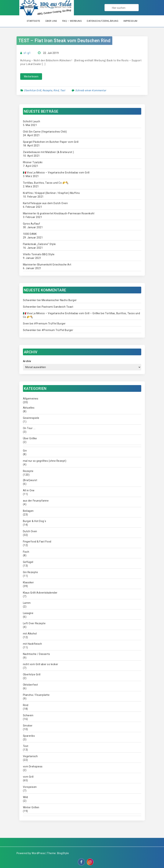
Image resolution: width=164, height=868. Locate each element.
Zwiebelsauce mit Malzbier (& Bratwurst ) (49, 152)
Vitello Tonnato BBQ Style (39, 254)
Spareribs (29, 736)
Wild (25, 797)
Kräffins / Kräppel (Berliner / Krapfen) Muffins (51, 193)
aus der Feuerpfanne (36, 501)
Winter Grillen (31, 807)
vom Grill (28, 777)
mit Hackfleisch (32, 644)
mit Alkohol (30, 634)
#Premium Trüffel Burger (50, 324)
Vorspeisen (30, 787)
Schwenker (30, 300)
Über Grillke (30, 438)
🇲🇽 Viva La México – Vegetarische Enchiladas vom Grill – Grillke (62, 313)
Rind (56, 90)
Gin (25, 451)
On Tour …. (29, 428)
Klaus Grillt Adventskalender (40, 593)
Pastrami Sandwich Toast (58, 307)
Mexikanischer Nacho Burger (59, 300)
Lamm (27, 603)
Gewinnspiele (31, 418)
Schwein (28, 715)
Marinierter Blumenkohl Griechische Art (47, 265)
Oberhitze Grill (32, 90)
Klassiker (28, 582)
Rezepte (47, 90)
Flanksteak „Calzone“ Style (39, 244)
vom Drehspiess (33, 766)
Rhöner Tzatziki (33, 162)
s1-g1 (27, 53)
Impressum (130, 21)
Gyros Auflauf (32, 224)
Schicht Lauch (32, 121)
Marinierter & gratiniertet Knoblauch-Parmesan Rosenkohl (59, 213)
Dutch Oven (30, 531)
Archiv (27, 361)
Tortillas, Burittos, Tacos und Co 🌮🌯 (46, 183)
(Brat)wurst (30, 480)
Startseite (33, 21)
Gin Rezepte (30, 572)
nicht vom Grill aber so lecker (41, 664)
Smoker (28, 726)
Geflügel (28, 562)
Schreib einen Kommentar (91, 90)
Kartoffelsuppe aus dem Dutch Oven (45, 203)
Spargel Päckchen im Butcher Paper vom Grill (51, 142)
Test (63, 90)
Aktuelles (29, 408)
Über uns (51, 21)
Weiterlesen (31, 77)
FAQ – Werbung (72, 21)
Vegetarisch (30, 756)
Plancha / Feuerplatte (36, 695)
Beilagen (28, 511)
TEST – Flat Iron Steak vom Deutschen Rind (65, 41)
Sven (26, 324)
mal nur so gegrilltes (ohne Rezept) (45, 461)
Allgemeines (31, 399)
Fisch (26, 552)
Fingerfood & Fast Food (37, 542)
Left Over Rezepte (34, 623)
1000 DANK (30, 234)
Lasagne (28, 613)
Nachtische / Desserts (36, 654)
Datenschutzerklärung (103, 21)
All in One (29, 490)
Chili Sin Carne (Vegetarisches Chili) (45, 132)
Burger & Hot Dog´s (35, 521)
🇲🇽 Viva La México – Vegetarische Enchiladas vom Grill (56, 173)
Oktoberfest (30, 685)
